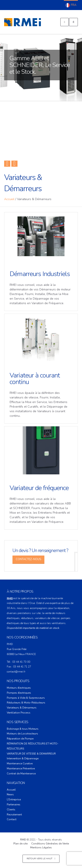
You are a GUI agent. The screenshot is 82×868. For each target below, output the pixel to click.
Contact (12, 819)
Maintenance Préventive (21, 769)
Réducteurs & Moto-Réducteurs (26, 703)
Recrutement (14, 815)
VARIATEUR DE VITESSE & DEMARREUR (31, 754)
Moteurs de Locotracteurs (22, 734)
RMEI (23, 840)
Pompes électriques (19, 693)
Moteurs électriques (19, 688)
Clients (11, 810)
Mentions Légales (41, 847)
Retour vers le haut (41, 859)
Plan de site (20, 844)
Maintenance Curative (20, 763)
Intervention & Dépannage (23, 758)
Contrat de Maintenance (21, 774)
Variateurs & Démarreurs (22, 708)
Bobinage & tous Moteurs (23, 729)
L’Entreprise (14, 799)
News (10, 794)
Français (71, 5)
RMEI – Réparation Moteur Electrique (23, 22)
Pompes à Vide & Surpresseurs (26, 698)
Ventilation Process (19, 713)
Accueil (9, 199)
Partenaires (14, 805)
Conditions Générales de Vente (50, 844)
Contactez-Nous (28, 559)
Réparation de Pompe (20, 739)
